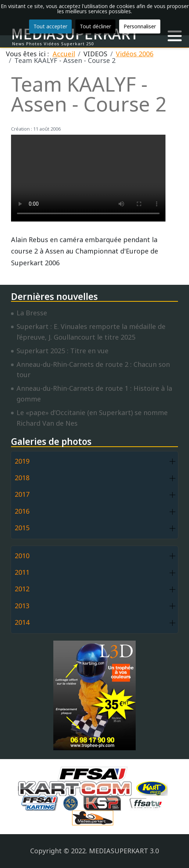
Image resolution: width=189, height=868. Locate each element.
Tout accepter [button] (50, 26)
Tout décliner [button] (95, 26)
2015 (22, 528)
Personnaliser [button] (140, 26)
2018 (22, 478)
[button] (175, 36)
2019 (22, 461)
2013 (22, 606)
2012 (22, 589)
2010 (22, 556)
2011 (22, 572)
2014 (22, 622)
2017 (22, 494)
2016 (22, 511)
